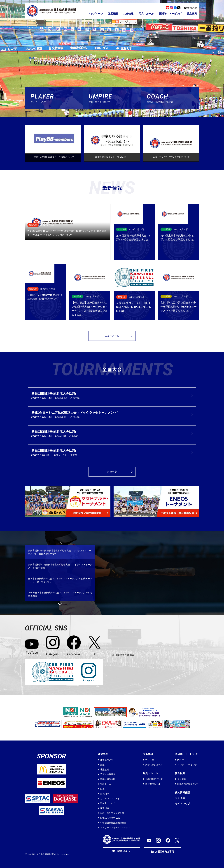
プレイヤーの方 (57, 98)
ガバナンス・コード (110, 799)
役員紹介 (105, 794)
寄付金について (108, 804)
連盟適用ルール (153, 784)
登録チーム (106, 784)
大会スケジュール (154, 765)
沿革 (102, 789)
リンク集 (180, 798)
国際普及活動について (188, 784)
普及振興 (192, 14)
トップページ (95, 14)
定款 (102, 765)
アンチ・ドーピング (187, 765)
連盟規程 (105, 770)
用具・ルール (146, 14)
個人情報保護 (182, 793)
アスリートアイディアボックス (115, 828)
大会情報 (128, 14)
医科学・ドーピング (170, 14)
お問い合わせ (190, 8)
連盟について (107, 760)
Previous (60, 544)
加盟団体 (105, 808)
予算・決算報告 (108, 775)
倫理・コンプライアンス (112, 813)
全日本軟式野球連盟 (123, 655)
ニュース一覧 (112, 336)
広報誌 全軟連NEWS (110, 818)
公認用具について (154, 779)
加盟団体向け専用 (162, 852)
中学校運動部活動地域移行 (113, 823)
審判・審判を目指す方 (115, 98)
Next (60, 603)
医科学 (181, 760)
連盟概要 (113, 14)
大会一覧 (112, 472)
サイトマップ (182, 804)
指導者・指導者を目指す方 (173, 98)
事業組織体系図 (108, 779)
